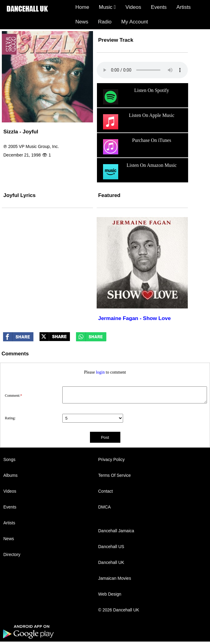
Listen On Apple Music (138, 122)
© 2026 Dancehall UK (119, 610)
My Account (135, 22)
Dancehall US (111, 547)
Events (159, 7)
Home (82, 7)
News (82, 22)
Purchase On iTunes (136, 147)
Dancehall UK (111, 562)
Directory (12, 554)
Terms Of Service (114, 475)
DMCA (104, 507)
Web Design (110, 594)
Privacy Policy (111, 459)
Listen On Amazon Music (139, 172)
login (100, 372)
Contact (105, 491)
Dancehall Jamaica (116, 531)
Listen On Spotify (135, 97)
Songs (9, 459)
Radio (105, 22)
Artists (183, 7)
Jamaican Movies (115, 578)
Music (107, 7)
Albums (10, 475)
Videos (133, 7)
